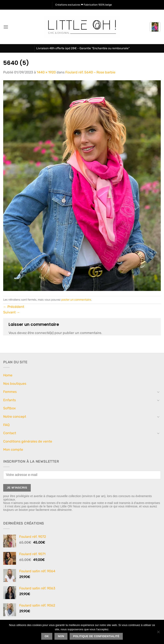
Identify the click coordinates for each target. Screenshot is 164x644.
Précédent (14, 307)
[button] (6, 27)
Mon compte (13, 449)
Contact (10, 433)
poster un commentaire (76, 300)
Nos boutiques (15, 384)
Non (61, 636)
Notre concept (15, 417)
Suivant (12, 312)
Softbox (10, 408)
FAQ (6, 425)
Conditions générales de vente (28, 441)
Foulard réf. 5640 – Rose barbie (90, 72)
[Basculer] (158, 392)
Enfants (10, 400)
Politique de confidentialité (96, 636)
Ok (47, 636)
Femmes (10, 392)
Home (8, 375)
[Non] (158, 633)
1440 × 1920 (46, 72)
